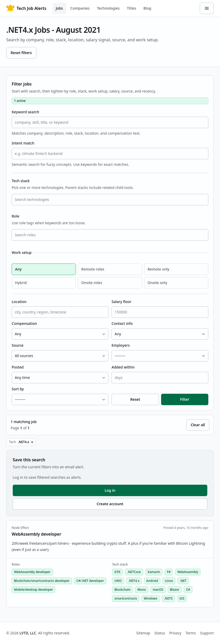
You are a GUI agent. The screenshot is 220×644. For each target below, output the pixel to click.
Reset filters (21, 53)
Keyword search (25, 112)
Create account (110, 504)
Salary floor (121, 302)
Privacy (175, 633)
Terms (191, 633)
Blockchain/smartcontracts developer (42, 581)
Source (18, 345)
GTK (117, 572)
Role (15, 216)
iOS (182, 598)
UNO (118, 581)
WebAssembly (188, 572)
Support (207, 633)
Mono (142, 590)
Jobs (59, 8)
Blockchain (122, 590)
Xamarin (154, 572)
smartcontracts (126, 598)
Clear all (198, 425)
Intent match (23, 143)
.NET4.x (134, 581)
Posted (18, 367)
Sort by (18, 389)
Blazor (175, 590)
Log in (110, 490)
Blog (147, 8)
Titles (132, 8)
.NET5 (169, 598)
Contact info (122, 323)
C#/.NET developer (90, 581)
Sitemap (143, 633)
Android (152, 581)
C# (188, 590)
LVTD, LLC (28, 633)
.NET (183, 581)
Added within (123, 367)
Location (19, 302)
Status (160, 633)
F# (169, 572)
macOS (158, 590)
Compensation (24, 323)
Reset (135, 399)
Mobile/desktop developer (33, 590)
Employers (121, 345)
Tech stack (21, 181)
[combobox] (110, 200)
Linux (169, 581)
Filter (185, 399)
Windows (150, 598)
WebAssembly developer (32, 572)
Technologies (108, 8)
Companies (80, 8)
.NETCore (134, 572)
